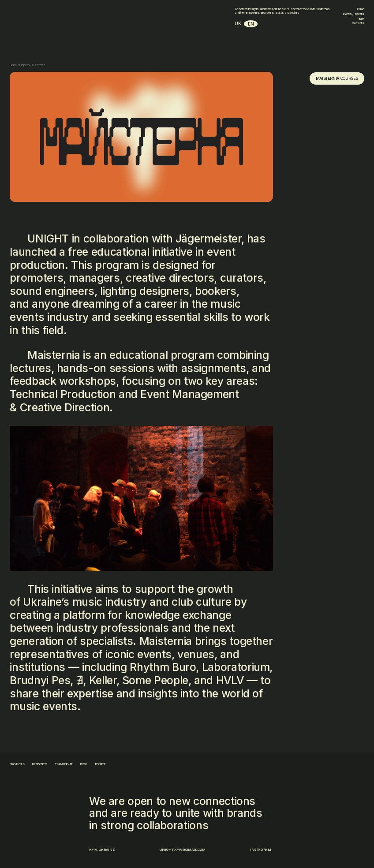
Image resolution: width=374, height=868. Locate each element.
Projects (24, 65)
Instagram (261, 849)
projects (17, 764)
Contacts (358, 23)
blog (84, 764)
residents (39, 764)
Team (361, 19)
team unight (64, 764)
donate (101, 764)
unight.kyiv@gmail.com (182, 849)
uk (238, 23)
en (251, 24)
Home (361, 9)
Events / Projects (354, 14)
